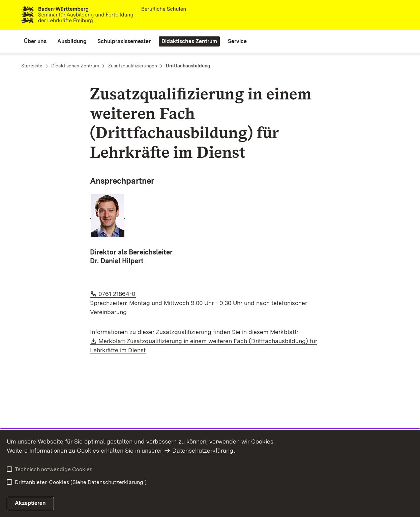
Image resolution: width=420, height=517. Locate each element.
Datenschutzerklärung (203, 450)
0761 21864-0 (117, 294)
